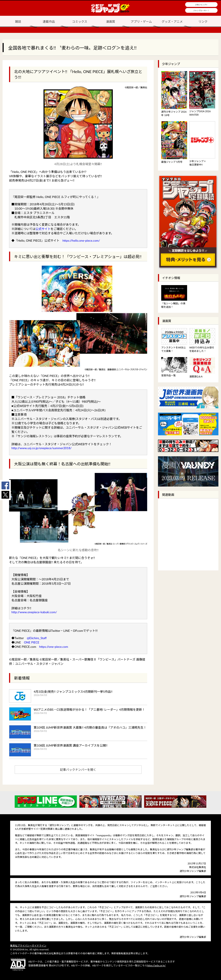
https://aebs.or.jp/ (156, 965)
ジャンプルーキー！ (201, 11)
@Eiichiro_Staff (37, 638)
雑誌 (18, 22)
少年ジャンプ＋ (201, 5)
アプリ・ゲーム (141, 22)
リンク (203, 22)
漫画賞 (110, 22)
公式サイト (43, 229)
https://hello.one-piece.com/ (81, 240)
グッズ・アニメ (172, 22)
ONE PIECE (32, 642)
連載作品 (49, 22)
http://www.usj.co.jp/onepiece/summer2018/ (42, 448)
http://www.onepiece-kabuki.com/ (34, 612)
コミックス (80, 22)
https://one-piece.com (54, 647)
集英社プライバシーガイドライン (28, 946)
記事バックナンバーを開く (78, 770)
